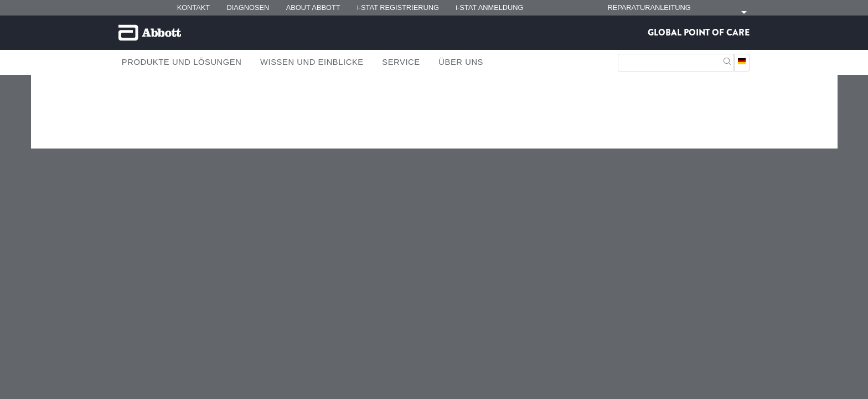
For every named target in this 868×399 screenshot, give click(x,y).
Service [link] (401, 62)
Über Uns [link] (461, 62)
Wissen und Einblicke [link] (312, 62)
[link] (133, 114)
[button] (727, 60)
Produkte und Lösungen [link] (182, 62)
